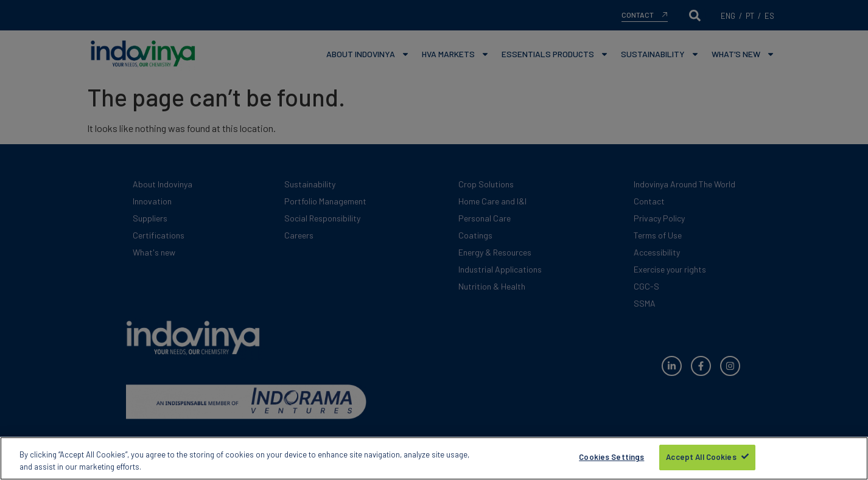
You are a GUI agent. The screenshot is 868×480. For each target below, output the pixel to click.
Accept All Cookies (701, 458)
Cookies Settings (611, 458)
